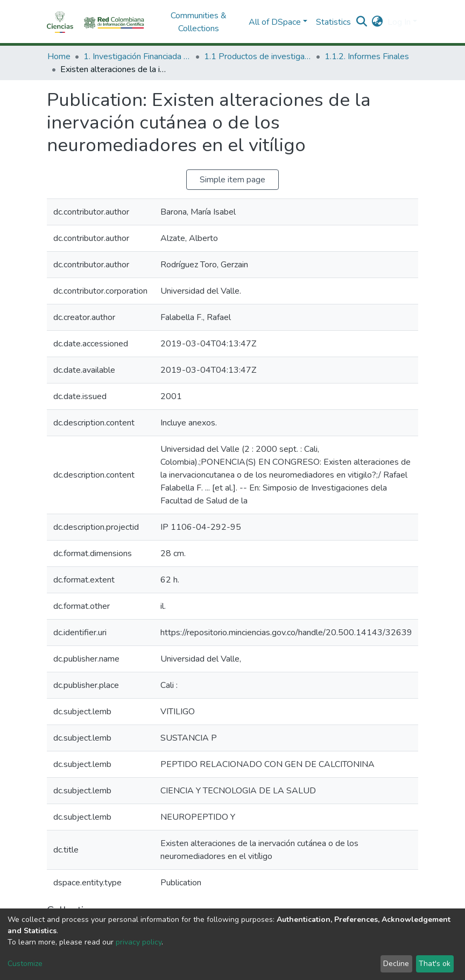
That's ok (435, 964)
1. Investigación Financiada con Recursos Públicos (137, 56)
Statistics (333, 22)
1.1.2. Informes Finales (367, 56)
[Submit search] (362, 22)
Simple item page (232, 180)
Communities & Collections (199, 22)
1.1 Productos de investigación (258, 56)
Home (59, 56)
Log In (399, 22)
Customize (25, 964)
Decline (396, 964)
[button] (378, 22)
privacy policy (139, 942)
